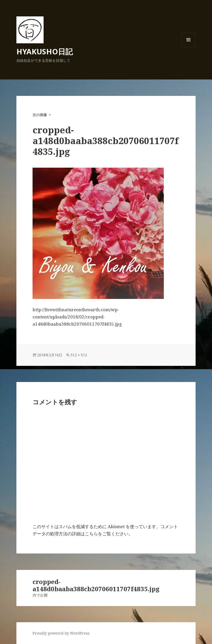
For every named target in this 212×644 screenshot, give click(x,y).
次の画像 (40, 115)
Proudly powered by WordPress (61, 633)
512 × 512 (79, 355)
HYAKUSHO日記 (45, 51)
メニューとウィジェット (188, 47)
